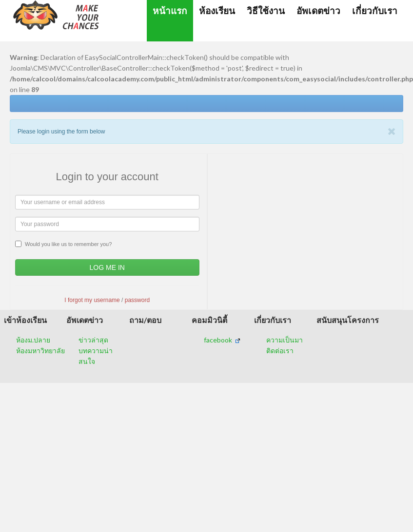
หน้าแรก (170, 10)
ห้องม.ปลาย (33, 340)
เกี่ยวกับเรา (375, 10)
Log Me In (107, 267)
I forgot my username (92, 300)
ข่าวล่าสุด (93, 340)
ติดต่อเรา (280, 351)
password (137, 300)
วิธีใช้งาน (266, 10)
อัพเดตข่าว (318, 10)
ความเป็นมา (285, 340)
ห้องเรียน (217, 10)
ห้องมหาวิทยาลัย (40, 351)
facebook (222, 340)
